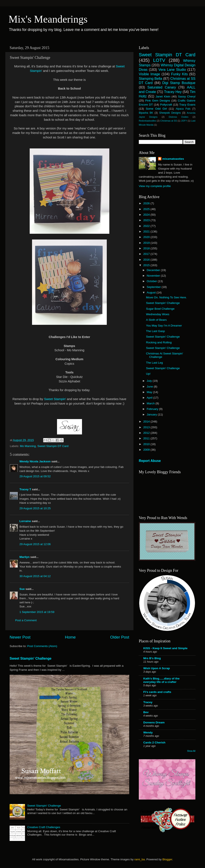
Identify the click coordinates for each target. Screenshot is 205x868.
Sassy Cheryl (187, 97)
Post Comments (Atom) (42, 646)
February (153, 409)
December (154, 270)
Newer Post (20, 637)
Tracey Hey (173, 92)
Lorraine (25, 521)
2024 (147, 215)
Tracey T (25, 489)
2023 (147, 220)
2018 (147, 248)
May (150, 392)
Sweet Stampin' (55, 399)
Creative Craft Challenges (44, 827)
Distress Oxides (179, 117)
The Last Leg (154, 363)
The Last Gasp (156, 331)
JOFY (184, 121)
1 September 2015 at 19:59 (37, 612)
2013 (147, 427)
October (152, 281)
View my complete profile (155, 186)
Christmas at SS (168, 121)
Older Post (120, 637)
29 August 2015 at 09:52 (35, 476)
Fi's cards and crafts (157, 692)
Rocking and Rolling (159, 342)
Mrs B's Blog (152, 658)
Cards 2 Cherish (154, 742)
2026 (147, 203)
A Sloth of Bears (156, 320)
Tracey (148, 702)
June (150, 387)
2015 (147, 265)
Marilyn (24, 557)
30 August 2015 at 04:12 (35, 576)
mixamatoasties (173, 159)
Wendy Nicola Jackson (35, 461)
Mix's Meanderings (48, 19)
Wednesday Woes (158, 314)
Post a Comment (26, 620)
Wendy (148, 732)
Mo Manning (28, 446)
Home (70, 637)
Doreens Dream (154, 722)
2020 (147, 237)
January (152, 414)
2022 (147, 226)
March (151, 403)
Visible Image (149, 74)
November (154, 276)
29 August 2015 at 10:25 (35, 508)
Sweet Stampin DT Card (53, 446)
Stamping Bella (150, 78)
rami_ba (140, 859)
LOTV (159, 60)
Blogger (167, 859)
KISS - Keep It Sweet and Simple (165, 648)
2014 (147, 422)
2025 (147, 209)
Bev (146, 712)
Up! (148, 374)
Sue (23, 589)
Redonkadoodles (147, 121)
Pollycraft (166, 105)
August (152, 292)
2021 (147, 232)
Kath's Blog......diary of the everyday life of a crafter (161, 680)
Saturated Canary (162, 87)
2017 (147, 254)
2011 (147, 438)
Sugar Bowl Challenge (160, 309)
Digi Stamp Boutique (179, 83)
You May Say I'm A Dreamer (164, 326)
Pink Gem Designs (158, 101)
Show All (191, 751)
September (154, 287)
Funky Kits (179, 74)
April (150, 398)
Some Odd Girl (156, 109)
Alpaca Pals (183, 109)
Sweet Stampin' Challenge (31, 658)
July (150, 381)
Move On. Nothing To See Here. (166, 297)
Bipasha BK (146, 113)
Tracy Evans (187, 105)
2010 (147, 444)
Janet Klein (163, 97)
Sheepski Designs (170, 113)
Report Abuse (150, 461)
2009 (147, 450)
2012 (147, 433)
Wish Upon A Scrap (157, 668)
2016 (147, 260)
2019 (147, 243)
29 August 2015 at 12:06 (35, 544)
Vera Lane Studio (172, 70)
